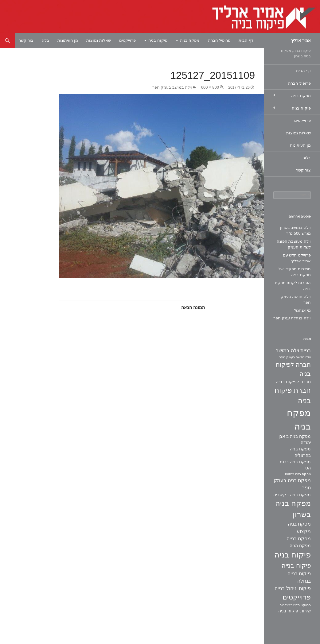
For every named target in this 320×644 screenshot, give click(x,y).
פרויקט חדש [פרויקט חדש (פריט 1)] (302, 605)
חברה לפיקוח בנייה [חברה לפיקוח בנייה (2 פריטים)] (293, 382)
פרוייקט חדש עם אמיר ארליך (297, 258)
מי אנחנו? (302, 310)
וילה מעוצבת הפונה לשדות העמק (294, 244)
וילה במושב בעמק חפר (172, 87)
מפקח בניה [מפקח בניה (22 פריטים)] (299, 420)
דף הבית (246, 40)
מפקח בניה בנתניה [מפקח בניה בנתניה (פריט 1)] (298, 474)
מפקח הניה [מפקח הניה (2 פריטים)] (300, 546)
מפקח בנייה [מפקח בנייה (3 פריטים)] (299, 539)
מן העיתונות (68, 40)
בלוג (45, 40)
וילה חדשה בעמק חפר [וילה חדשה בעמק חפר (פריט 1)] (295, 357)
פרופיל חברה (219, 40)
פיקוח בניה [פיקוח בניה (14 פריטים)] (293, 555)
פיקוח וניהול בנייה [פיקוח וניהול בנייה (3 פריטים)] (293, 588)
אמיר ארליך (301, 40)
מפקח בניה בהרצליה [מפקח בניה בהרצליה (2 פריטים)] (300, 452)
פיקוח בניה (158, 40)
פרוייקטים (127, 40)
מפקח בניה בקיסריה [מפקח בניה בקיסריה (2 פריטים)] (292, 495)
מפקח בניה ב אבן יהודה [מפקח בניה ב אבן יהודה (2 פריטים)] (295, 440)
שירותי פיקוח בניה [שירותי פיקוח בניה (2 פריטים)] (295, 611)
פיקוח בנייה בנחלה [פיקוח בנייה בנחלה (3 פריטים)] (299, 577)
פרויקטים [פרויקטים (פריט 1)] (286, 605)
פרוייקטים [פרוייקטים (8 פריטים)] (297, 597)
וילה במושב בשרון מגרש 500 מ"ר (295, 231)
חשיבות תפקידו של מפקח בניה (295, 272)
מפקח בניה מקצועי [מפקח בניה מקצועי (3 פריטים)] (299, 528)
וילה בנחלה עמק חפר (292, 318)
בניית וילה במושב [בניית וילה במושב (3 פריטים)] (293, 351)
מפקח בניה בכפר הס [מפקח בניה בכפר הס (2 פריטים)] (295, 465)
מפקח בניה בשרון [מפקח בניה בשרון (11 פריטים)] (293, 509)
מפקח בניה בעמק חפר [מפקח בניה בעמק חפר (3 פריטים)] (292, 484)
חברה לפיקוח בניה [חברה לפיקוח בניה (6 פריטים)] (293, 369)
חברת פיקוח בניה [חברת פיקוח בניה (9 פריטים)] (293, 396)
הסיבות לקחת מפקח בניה (293, 286)
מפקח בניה (190, 40)
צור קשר (26, 40)
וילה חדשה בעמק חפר (296, 300)
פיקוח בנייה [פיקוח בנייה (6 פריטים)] (296, 565)
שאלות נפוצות (99, 40)
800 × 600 (210, 87)
